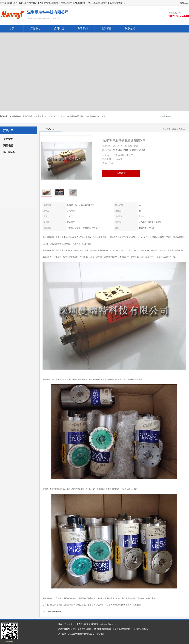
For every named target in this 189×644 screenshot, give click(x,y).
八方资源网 (73, 634)
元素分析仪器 (139, 150)
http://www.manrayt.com (52, 612)
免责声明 (82, 634)
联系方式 (130, 28)
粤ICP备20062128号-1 (105, 629)
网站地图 (100, 634)
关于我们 (83, 28)
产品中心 (35, 28)
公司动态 (59, 28)
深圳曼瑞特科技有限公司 (125, 629)
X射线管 (8, 139)
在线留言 (106, 28)
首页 (12, 28)
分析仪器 (127, 150)
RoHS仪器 (9, 152)
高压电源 (8, 146)
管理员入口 (91, 634)
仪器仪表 (118, 150)
